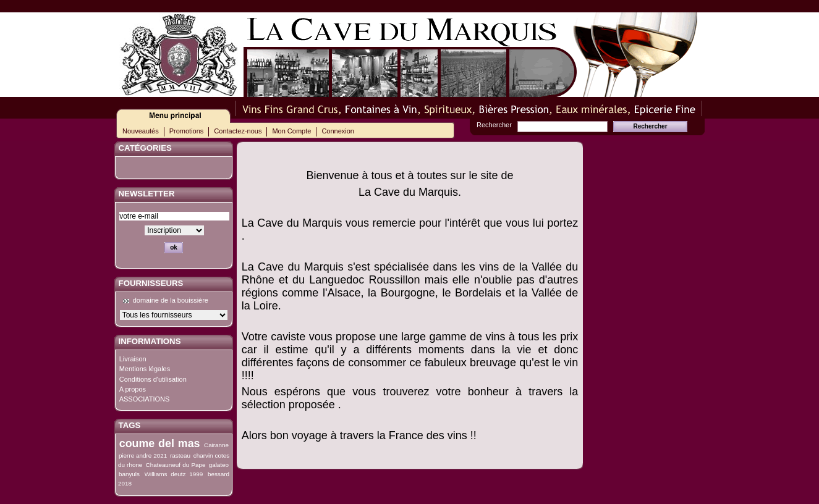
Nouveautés (141, 131)
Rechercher (494, 125)
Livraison (133, 359)
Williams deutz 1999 (174, 474)
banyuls (129, 474)
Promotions (187, 131)
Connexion (338, 131)
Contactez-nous (238, 131)
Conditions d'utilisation (153, 379)
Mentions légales (145, 369)
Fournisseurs (151, 283)
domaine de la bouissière (171, 300)
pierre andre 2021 (143, 456)
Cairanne (216, 445)
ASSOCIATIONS (145, 399)
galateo (219, 465)
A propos (133, 389)
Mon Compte (291, 131)
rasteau (180, 456)
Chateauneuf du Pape (176, 465)
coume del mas (160, 443)
